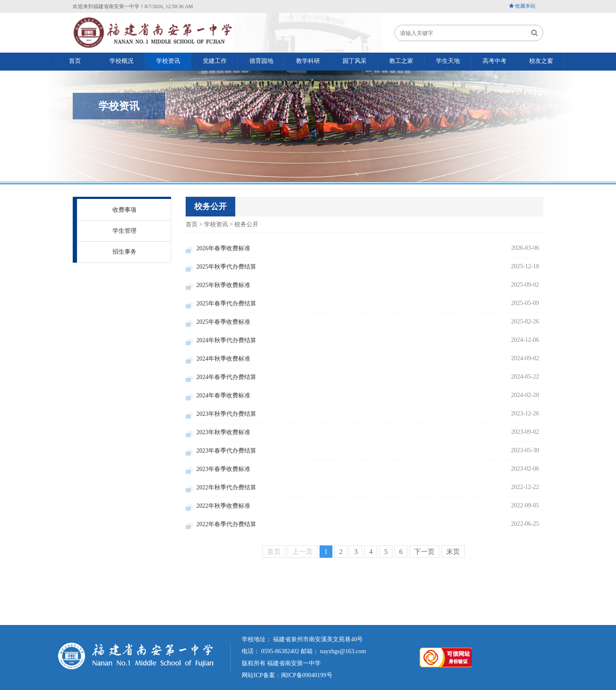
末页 (453, 552)
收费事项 (124, 210)
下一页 (424, 552)
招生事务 (124, 252)
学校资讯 (216, 224)
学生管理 (124, 231)
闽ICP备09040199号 (307, 675)
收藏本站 (525, 6)
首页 (192, 224)
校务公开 (246, 224)
